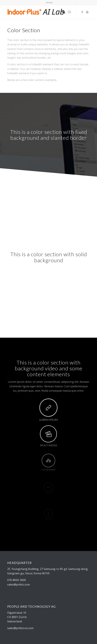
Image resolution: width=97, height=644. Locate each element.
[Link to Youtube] (87, 12)
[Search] (62, 12)
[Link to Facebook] (82, 12)
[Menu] (69, 12)
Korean (49, 2)
